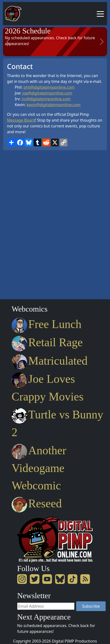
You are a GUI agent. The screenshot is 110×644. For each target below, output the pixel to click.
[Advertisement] (22, 223)
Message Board (21, 120)
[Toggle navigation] (100, 14)
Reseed (37, 503)
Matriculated (50, 361)
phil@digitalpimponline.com (49, 87)
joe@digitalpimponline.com (47, 93)
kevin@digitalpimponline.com (54, 105)
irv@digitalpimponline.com (46, 99)
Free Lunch (47, 324)
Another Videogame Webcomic (39, 468)
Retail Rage (47, 342)
